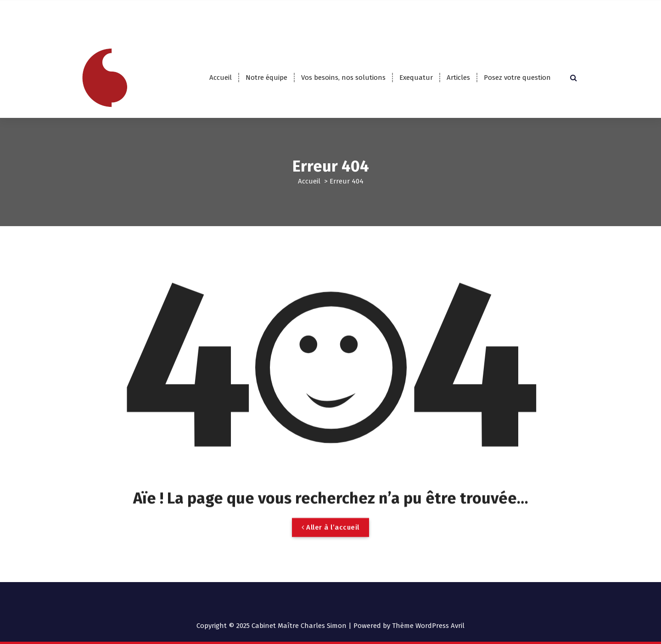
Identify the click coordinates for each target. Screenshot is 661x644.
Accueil (221, 78)
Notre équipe (266, 78)
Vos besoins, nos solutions (343, 78)
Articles (458, 78)
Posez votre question (517, 78)
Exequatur (416, 78)
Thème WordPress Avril (428, 626)
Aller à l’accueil (330, 539)
